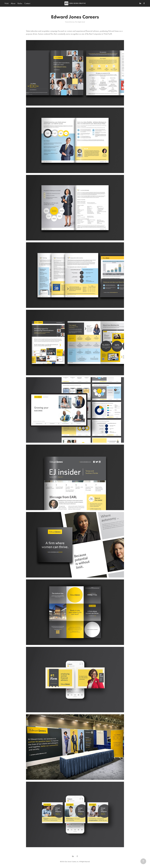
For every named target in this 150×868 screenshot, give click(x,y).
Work (7, 3)
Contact (27, 3)
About (13, 3)
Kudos (20, 3)
